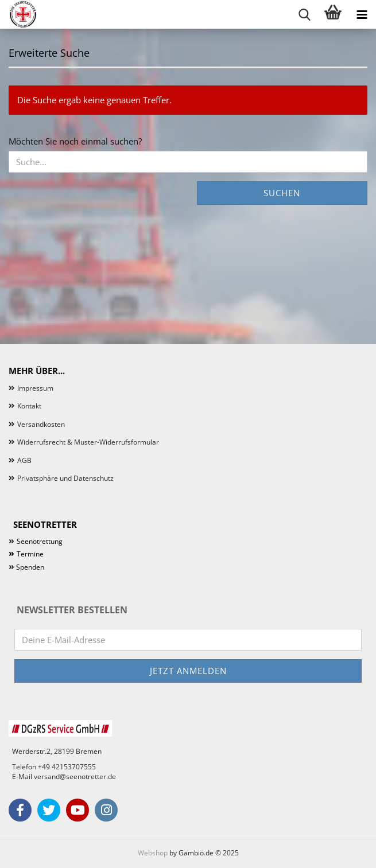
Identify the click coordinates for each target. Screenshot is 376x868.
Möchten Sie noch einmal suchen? (75, 141)
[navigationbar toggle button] (362, 14)
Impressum (35, 388)
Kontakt (29, 406)
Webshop (153, 853)
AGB (24, 460)
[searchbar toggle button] (304, 14)
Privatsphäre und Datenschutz (65, 478)
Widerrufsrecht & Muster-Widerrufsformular (88, 442)
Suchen (282, 193)
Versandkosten (41, 424)
